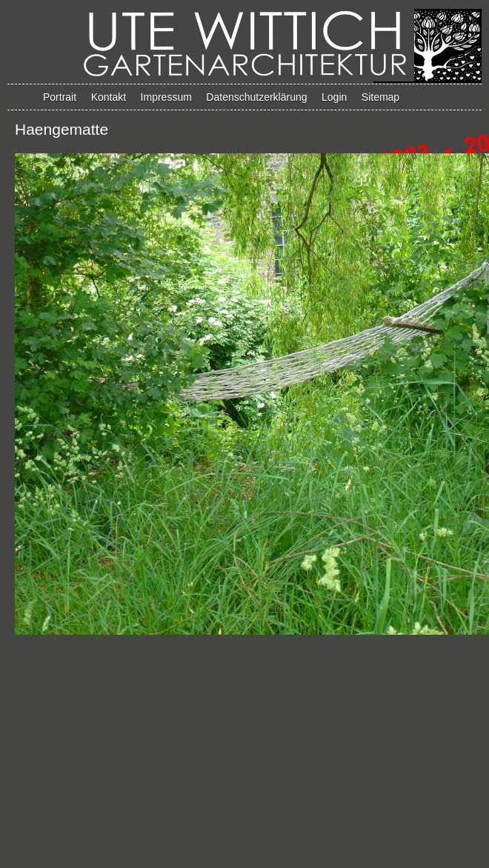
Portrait (60, 97)
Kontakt (109, 97)
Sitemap (380, 97)
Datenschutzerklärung (256, 97)
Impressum (166, 97)
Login (334, 97)
